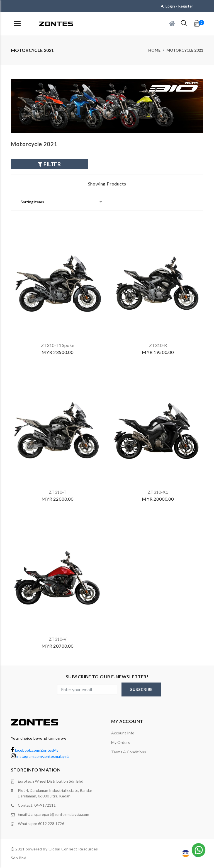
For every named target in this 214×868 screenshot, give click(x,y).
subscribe (141, 689)
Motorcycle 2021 (185, 50)
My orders (121, 742)
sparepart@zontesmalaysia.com (62, 814)
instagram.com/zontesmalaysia (40, 756)
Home (154, 50)
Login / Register (179, 6)
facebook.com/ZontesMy (35, 750)
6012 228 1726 (51, 824)
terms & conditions (129, 752)
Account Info (123, 733)
